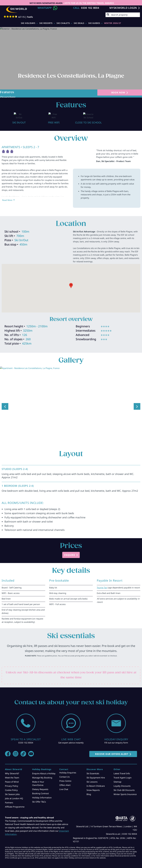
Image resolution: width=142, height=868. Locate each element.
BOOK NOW (118, 93)
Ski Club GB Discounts (124, 787)
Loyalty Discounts (122, 783)
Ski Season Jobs (12, 791)
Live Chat (64, 786)
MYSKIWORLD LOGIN (123, 8)
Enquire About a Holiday (44, 770)
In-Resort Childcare (96, 783)
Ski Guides (94, 23)
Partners (9, 799)
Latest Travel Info (122, 770)
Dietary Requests (40, 786)
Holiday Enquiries (68, 769)
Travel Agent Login (123, 774)
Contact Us (64, 773)
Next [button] (137, 403)
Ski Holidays (28, 23)
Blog (89, 791)
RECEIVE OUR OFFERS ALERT (112, 751)
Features (7, 92)
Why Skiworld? (12, 770)
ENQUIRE (70, 552)
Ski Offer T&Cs (39, 798)
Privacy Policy (12, 783)
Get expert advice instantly (71, 739)
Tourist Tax (102, 584)
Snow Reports (93, 787)
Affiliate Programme (15, 803)
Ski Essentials (93, 770)
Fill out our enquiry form (116, 739)
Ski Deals (79, 23)
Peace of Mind (12, 778)
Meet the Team (12, 774)
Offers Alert (65, 782)
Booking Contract (40, 790)
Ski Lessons (92, 778)
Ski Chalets (63, 23)
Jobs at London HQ (14, 795)
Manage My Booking (42, 774)
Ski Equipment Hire (96, 774)
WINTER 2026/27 (113, 23)
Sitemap (117, 778)
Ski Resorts (46, 23)
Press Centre (65, 778)
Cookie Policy (11, 787)
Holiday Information (42, 794)
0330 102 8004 (90, 8)
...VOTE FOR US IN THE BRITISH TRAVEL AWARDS (88, 3)
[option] (19, 117)
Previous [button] (5, 403)
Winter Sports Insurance (125, 791)
